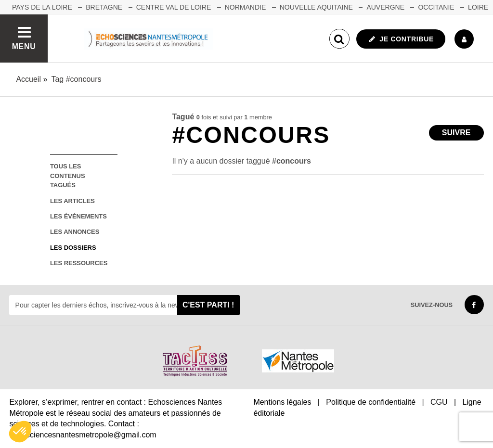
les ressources (79, 263)
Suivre (456, 133)
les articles (72, 201)
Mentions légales (282, 402)
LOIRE (478, 7)
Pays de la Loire (42, 7)
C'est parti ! (208, 305)
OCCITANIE (436, 7)
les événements (78, 216)
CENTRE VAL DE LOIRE (174, 7)
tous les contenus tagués (68, 176)
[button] (20, 432)
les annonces (75, 232)
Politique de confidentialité (371, 402)
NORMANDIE (246, 7)
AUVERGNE (385, 7)
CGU (439, 402)
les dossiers (73, 248)
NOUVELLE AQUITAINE (316, 7)
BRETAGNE (104, 7)
